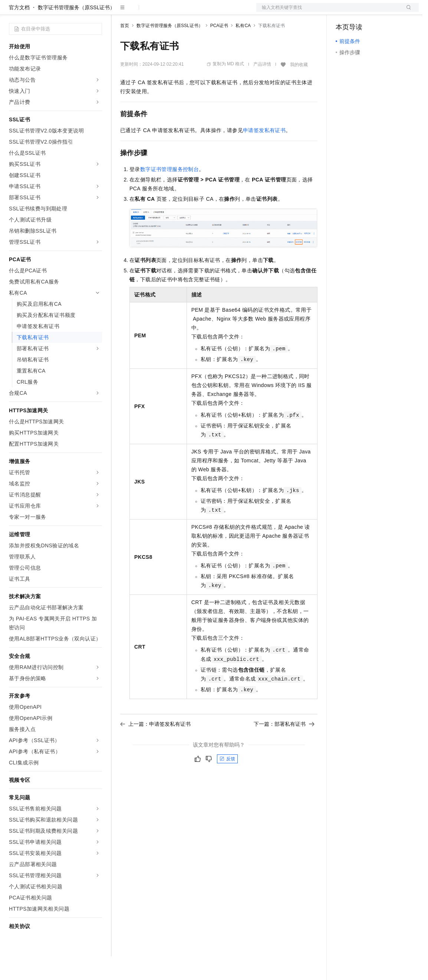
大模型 (76, 12)
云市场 (181, 12)
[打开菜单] (12, 12)
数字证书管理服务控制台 (169, 193)
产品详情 (262, 88)
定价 (160, 12)
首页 (125, 49)
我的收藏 (299, 88)
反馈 (227, 783)
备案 (344, 12)
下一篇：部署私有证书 (284, 748)
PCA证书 (219, 49)
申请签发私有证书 (264, 154)
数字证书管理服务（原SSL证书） (76, 31)
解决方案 (119, 12)
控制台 (362, 12)
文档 (328, 12)
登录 (406, 12)
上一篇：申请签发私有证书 (155, 748)
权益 (142, 12)
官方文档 (19, 31)
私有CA (243, 49)
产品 (96, 12)
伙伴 (201, 12)
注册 (379, 12)
